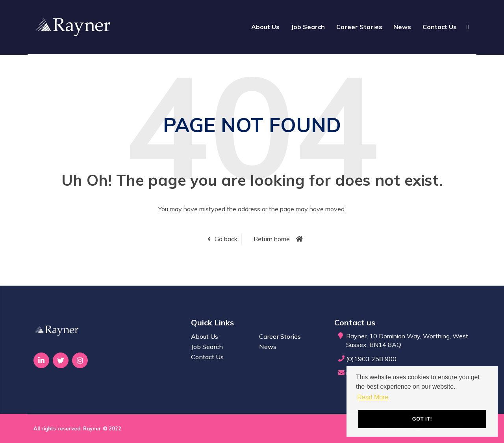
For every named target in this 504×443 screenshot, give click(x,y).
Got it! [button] (422, 419)
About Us (265, 27)
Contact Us (440, 27)
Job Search (308, 27)
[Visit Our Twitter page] (61, 360)
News (402, 27)
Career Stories (359, 27)
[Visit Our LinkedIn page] (41, 360)
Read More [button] (373, 397)
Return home (272, 239)
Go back (226, 239)
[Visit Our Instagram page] (80, 360)
